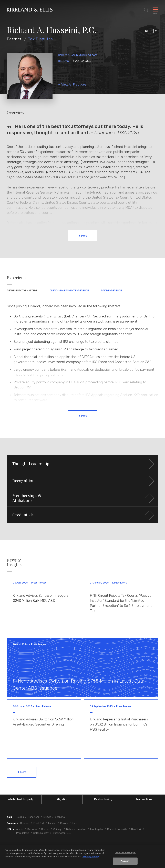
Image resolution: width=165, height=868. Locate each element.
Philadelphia (23, 833)
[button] (82, 464)
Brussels (25, 823)
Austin (20, 829)
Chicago (58, 829)
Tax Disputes (40, 39)
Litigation (62, 799)
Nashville (122, 829)
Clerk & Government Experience (69, 291)
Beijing (20, 817)
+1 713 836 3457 (81, 61)
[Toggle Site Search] (146, 10)
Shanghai (60, 817)
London (52, 823)
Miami (110, 829)
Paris (75, 823)
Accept (125, 861)
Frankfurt (39, 823)
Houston (64, 61)
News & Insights (14, 562)
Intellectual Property (21, 799)
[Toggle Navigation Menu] (155, 10)
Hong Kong (34, 817)
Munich (64, 823)
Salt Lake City (41, 833)
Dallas (69, 829)
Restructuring (103, 799)
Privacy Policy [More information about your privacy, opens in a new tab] (91, 857)
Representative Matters (22, 291)
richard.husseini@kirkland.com (78, 55)
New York (136, 829)
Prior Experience (111, 291)
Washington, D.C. (62, 833)
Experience (17, 278)
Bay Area (32, 829)
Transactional (144, 799)
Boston (45, 829)
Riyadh (47, 817)
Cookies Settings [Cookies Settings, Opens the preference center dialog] (125, 853)
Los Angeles (97, 829)
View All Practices (74, 85)
